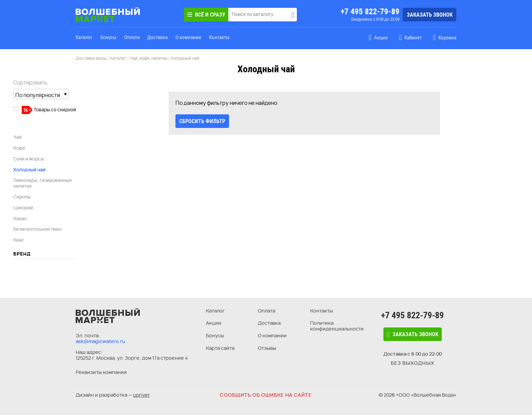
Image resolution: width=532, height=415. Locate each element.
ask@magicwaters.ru (100, 341)
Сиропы (22, 197)
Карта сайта (220, 348)
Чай (17, 137)
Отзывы (267, 348)
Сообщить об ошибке (266, 395)
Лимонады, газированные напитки (43, 183)
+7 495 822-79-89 (370, 12)
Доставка (157, 37)
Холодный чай (29, 170)
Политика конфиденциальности (337, 326)
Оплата (132, 37)
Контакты (219, 37)
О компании (188, 37)
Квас (19, 240)
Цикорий (23, 208)
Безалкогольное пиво (37, 229)
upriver (141, 395)
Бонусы (108, 37)
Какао (20, 219)
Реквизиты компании (101, 372)
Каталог (84, 37)
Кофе (19, 148)
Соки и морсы (29, 159)
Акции (214, 323)
